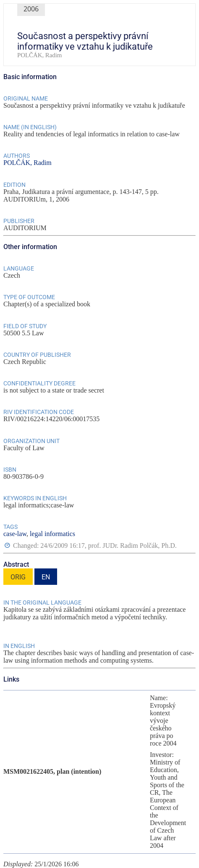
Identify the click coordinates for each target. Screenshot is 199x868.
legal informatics (52, 534)
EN (46, 577)
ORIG (18, 577)
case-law (15, 534)
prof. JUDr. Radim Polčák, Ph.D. (132, 545)
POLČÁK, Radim (27, 163)
